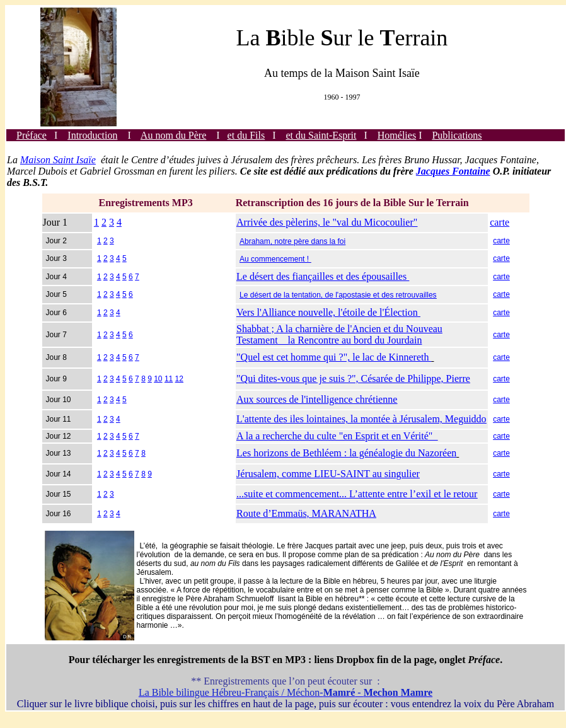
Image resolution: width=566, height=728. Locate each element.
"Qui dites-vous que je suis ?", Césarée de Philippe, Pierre (353, 378)
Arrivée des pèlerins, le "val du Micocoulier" (327, 222)
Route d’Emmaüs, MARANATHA (306, 513)
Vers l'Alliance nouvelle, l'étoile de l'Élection (328, 312)
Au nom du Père (173, 135)
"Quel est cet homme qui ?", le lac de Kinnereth (334, 357)
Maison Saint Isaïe (58, 160)
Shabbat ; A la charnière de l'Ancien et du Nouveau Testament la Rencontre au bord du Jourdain (339, 334)
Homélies (397, 135)
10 (158, 379)
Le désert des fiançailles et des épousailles (323, 276)
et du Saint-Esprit (321, 135)
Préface (32, 135)
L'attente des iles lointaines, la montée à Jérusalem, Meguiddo (361, 419)
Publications (457, 135)
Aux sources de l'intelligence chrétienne (317, 399)
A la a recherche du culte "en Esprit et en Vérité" (337, 436)
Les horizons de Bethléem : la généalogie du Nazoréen (346, 453)
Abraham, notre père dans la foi (292, 241)
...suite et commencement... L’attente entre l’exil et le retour (357, 494)
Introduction (92, 135)
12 (179, 379)
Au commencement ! (275, 259)
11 (169, 379)
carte (500, 222)
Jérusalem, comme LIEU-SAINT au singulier (328, 474)
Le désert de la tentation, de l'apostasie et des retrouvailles (338, 295)
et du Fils (246, 135)
